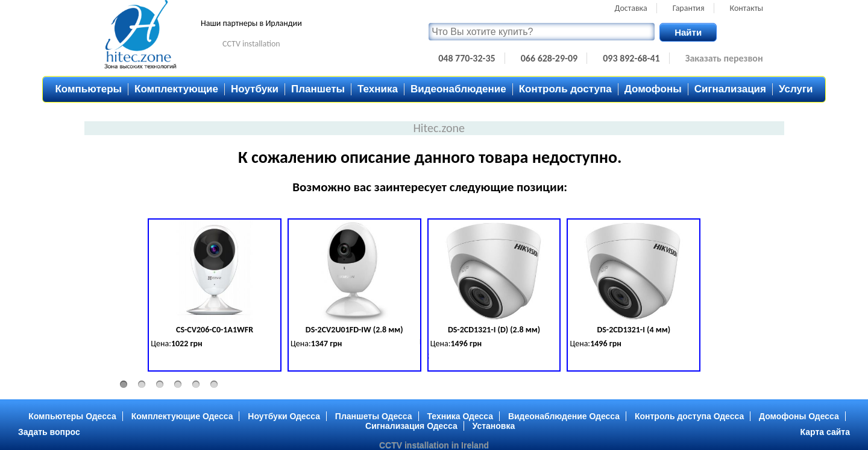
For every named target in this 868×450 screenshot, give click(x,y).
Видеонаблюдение (458, 89)
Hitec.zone (439, 128)
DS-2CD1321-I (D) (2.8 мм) (494, 330)
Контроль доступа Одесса (689, 416)
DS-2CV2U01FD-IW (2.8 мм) (354, 330)
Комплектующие (176, 89)
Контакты (747, 8)
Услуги (796, 89)
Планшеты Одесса (374, 416)
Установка (494, 426)
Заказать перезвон (724, 58)
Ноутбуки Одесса (284, 416)
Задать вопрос (49, 432)
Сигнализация (730, 89)
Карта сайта (825, 432)
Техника (378, 89)
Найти (688, 32)
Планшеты (318, 89)
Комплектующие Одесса (182, 416)
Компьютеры (88, 89)
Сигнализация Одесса (411, 426)
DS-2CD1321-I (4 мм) (634, 330)
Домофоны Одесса (799, 416)
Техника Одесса (460, 416)
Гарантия (689, 8)
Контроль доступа (565, 89)
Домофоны (653, 89)
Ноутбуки (255, 89)
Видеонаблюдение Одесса (564, 416)
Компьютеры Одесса (72, 416)
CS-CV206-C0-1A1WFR (215, 330)
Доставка (631, 8)
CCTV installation (251, 44)
